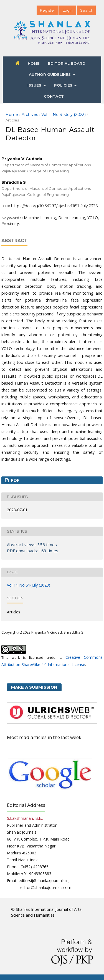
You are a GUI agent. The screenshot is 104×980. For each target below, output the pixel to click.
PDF (15, 480)
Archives (30, 115)
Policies (64, 85)
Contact (54, 96)
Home (34, 63)
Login (68, 10)
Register (48, 10)
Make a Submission (34, 687)
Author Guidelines (50, 74)
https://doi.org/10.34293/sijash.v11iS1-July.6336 (54, 206)
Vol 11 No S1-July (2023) (64, 115)
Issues (35, 85)
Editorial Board (67, 63)
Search (87, 10)
